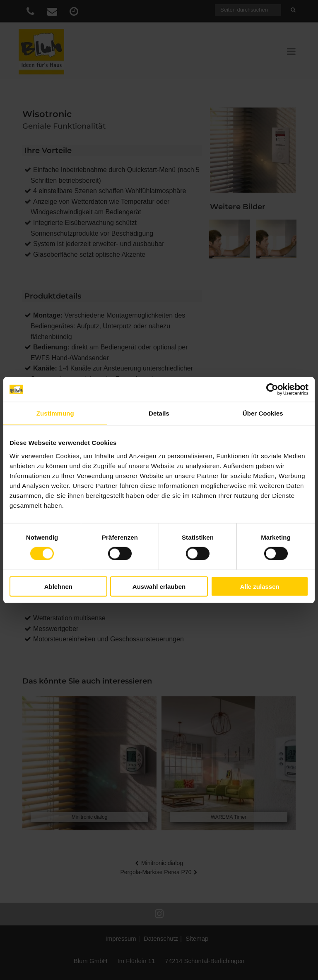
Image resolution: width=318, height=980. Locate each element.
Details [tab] (159, 413)
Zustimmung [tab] (55, 413)
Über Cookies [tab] (263, 413)
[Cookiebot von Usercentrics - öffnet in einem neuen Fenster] (272, 390)
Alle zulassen (260, 586)
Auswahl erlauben (159, 586)
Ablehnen (58, 586)
